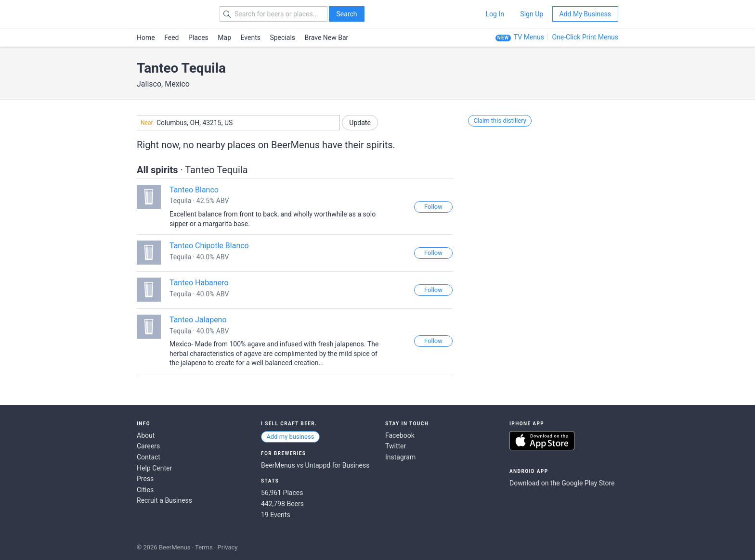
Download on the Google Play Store (562, 483)
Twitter (396, 446)
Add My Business (585, 14)
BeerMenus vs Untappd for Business (315, 465)
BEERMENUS (171, 14)
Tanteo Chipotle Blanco (209, 246)
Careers (148, 446)
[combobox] (238, 123)
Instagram (400, 457)
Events (251, 38)
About (146, 435)
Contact (149, 457)
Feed (171, 38)
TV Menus (529, 37)
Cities (145, 490)
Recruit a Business (164, 500)
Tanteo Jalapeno (198, 320)
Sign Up (532, 14)
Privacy (227, 547)
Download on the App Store (542, 441)
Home (146, 38)
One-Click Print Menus (585, 37)
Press (145, 479)
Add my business (290, 437)
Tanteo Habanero (199, 283)
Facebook (400, 435)
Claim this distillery (500, 121)
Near (147, 123)
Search (346, 14)
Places (198, 38)
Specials (282, 38)
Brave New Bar (327, 38)
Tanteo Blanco (194, 190)
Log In (495, 14)
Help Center (154, 468)
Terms (204, 547)
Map (224, 38)
